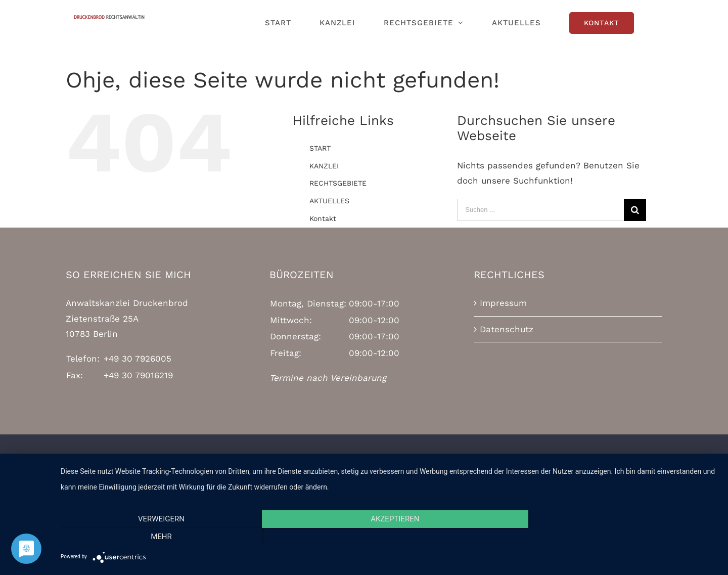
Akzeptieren (389, 537)
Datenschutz (507, 329)
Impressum (503, 303)
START (320, 148)
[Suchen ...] (540, 210)
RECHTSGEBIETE (338, 183)
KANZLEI (324, 166)
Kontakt (323, 218)
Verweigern (159, 537)
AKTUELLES (329, 201)
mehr (619, 537)
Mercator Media (497, 467)
